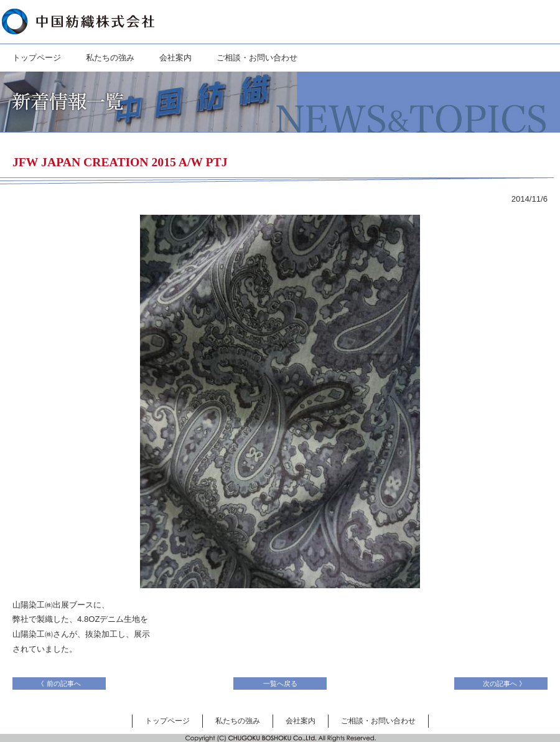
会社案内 (175, 58)
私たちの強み (110, 58)
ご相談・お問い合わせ (257, 58)
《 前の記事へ (62, 683)
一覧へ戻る (280, 683)
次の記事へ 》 (501, 683)
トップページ (37, 58)
